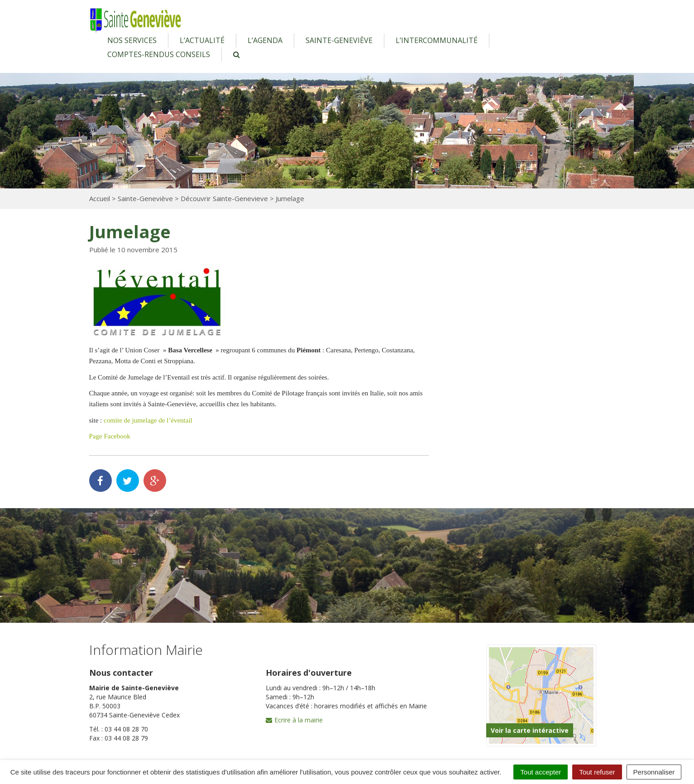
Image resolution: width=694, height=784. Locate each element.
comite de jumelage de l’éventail (148, 420)
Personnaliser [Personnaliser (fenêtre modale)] (654, 772)
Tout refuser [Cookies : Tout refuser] (597, 772)
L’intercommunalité (437, 40)
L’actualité (202, 40)
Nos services (132, 40)
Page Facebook (110, 436)
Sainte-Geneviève (339, 40)
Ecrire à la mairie (294, 720)
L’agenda (265, 40)
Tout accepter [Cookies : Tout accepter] (541, 772)
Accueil (100, 198)
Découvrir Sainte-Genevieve (224, 198)
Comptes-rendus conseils (159, 54)
